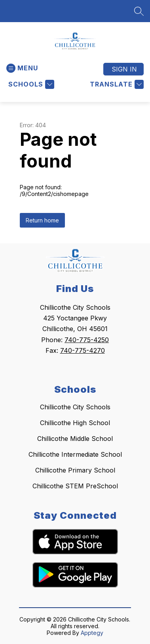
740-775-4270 (83, 350)
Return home (42, 220)
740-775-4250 (87, 340)
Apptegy (92, 633)
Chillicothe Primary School (75, 470)
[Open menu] (22, 68)
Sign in (124, 69)
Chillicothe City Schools (75, 407)
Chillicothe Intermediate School (75, 454)
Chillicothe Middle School (75, 439)
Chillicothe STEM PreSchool (75, 486)
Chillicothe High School (75, 423)
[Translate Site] (116, 84)
